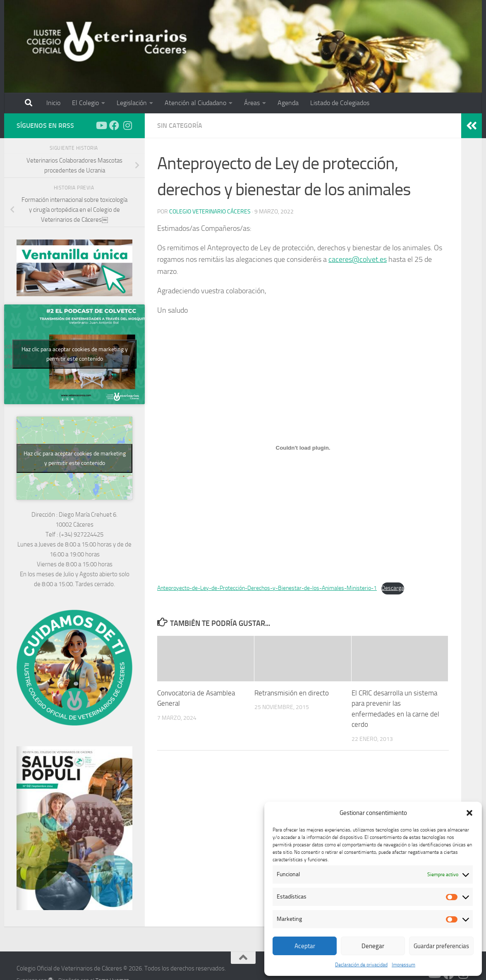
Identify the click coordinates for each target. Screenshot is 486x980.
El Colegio (85, 103)
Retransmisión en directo (292, 693)
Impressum (403, 965)
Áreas (252, 103)
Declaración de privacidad (361, 965)
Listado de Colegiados (340, 103)
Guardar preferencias (441, 946)
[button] (469, 813)
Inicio (53, 103)
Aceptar (305, 946)
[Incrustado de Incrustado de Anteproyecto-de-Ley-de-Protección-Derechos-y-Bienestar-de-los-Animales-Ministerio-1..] (303, 448)
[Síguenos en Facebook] (114, 125)
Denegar (373, 946)
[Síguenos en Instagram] (127, 125)
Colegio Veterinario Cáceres (210, 212)
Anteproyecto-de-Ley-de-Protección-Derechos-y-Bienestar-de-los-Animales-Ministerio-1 (267, 588)
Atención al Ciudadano (195, 103)
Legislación (132, 103)
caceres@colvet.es (358, 259)
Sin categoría (180, 126)
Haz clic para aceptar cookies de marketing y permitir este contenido (75, 354)
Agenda (288, 103)
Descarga (393, 588)
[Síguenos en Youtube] (101, 125)
